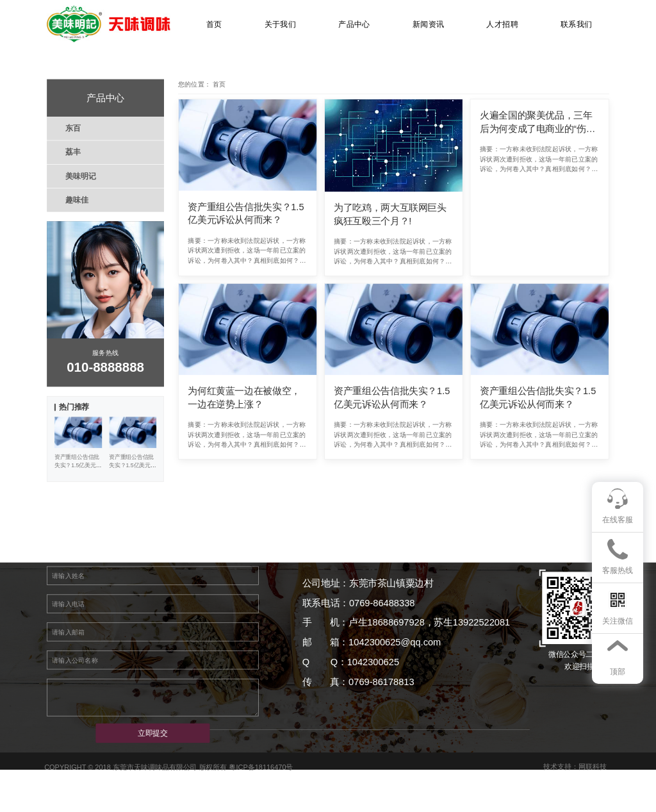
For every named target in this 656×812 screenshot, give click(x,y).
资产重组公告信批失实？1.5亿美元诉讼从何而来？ (246, 214)
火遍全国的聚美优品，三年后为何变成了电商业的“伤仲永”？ (537, 123)
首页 (214, 24)
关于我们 (281, 24)
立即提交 (153, 733)
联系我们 (577, 24)
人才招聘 (502, 24)
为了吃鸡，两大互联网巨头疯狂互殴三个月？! (390, 214)
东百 (73, 128)
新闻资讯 (429, 24)
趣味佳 (77, 200)
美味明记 (80, 176)
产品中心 (354, 24)
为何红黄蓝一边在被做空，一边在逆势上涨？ (244, 398)
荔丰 (73, 152)
